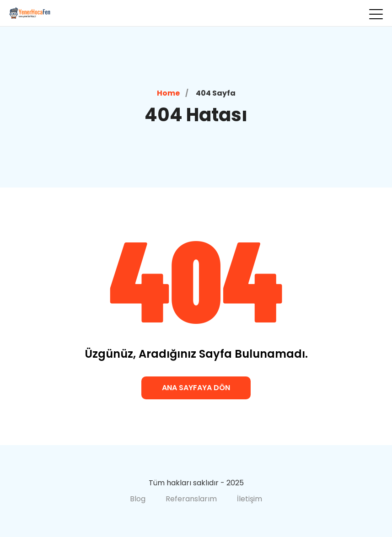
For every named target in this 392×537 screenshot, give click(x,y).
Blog (138, 499)
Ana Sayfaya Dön (196, 388)
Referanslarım (191, 499)
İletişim (250, 499)
